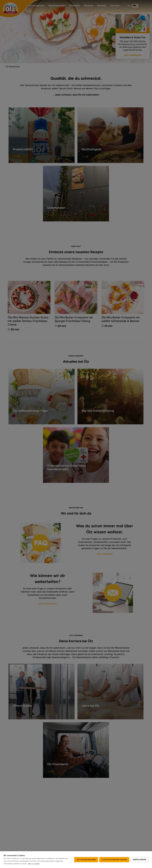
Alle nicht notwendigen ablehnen (114, 860)
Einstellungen (139, 860)
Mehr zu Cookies (34, 864)
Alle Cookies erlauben (86, 860)
